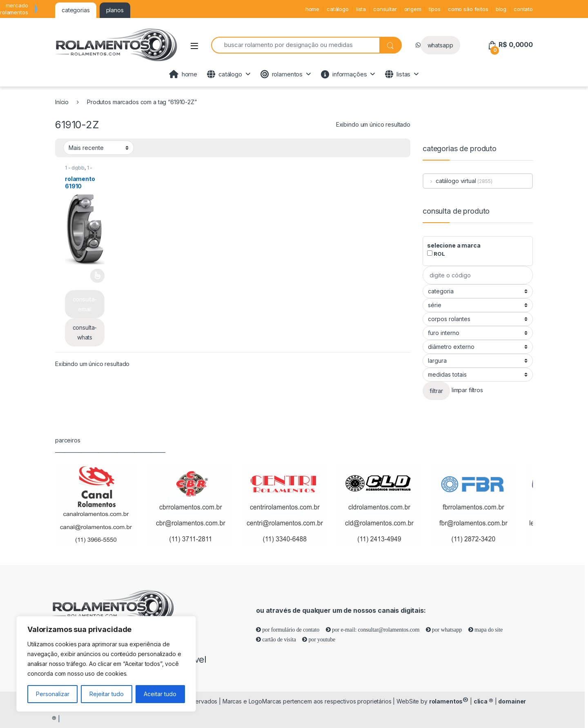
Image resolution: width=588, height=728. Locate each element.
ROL (436, 254)
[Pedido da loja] (99, 147)
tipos (435, 9)
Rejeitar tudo (107, 694)
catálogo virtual (450, 181)
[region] (106, 664)
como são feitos (468, 9)
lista (361, 9)
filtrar (436, 391)
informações (344, 74)
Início (62, 102)
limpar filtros (467, 390)
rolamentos (282, 74)
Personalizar (53, 694)
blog (501, 9)
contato (523, 9)
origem (413, 9)
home (312, 9)
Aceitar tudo (160, 694)
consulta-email (85, 304)
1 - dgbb (75, 168)
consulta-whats (85, 332)
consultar (385, 9)
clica (483, 701)
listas (398, 74)
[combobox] (295, 45)
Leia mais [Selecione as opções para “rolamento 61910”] (97, 276)
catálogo (338, 9)
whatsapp (440, 45)
